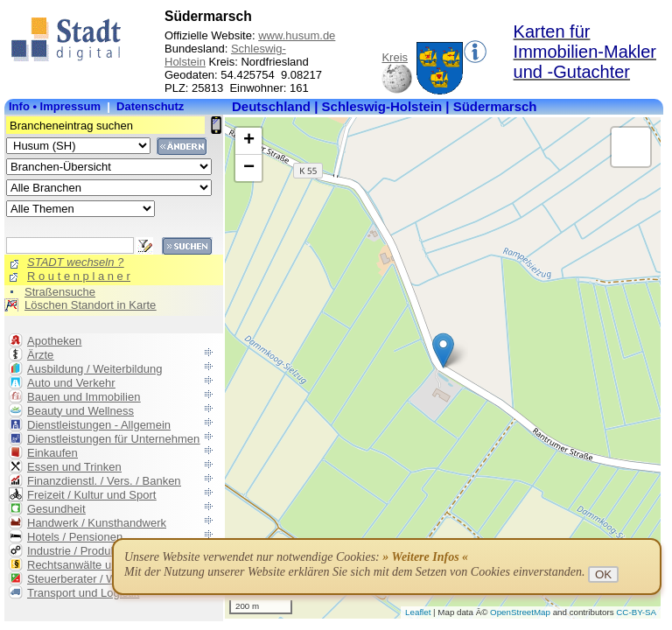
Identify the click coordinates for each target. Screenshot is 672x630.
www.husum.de (297, 35)
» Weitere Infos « (425, 557)
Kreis (395, 57)
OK (603, 574)
